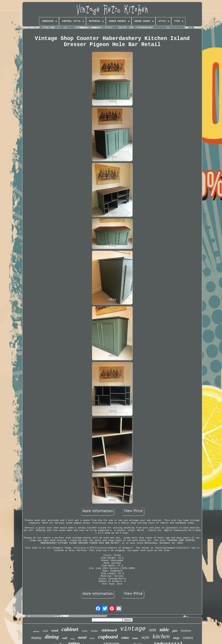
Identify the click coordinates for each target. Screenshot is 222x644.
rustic (85, 631)
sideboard (109, 630)
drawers (36, 631)
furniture (186, 631)
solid (45, 631)
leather (95, 631)
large (176, 638)
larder (92, 638)
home (135, 638)
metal (82, 637)
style (145, 637)
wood (55, 631)
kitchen (161, 636)
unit (153, 630)
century (188, 638)
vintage (133, 629)
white (125, 638)
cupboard (108, 637)
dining (52, 637)
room (72, 639)
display (36, 638)
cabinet (70, 629)
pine (175, 631)
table (164, 630)
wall (65, 638)
